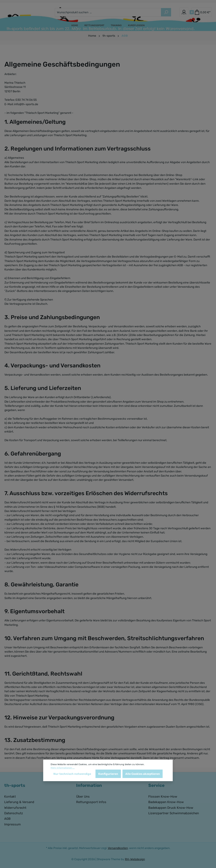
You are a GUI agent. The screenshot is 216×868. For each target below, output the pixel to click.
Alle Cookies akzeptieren (143, 774)
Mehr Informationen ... (63, 768)
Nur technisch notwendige (72, 774)
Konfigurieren (108, 774)
